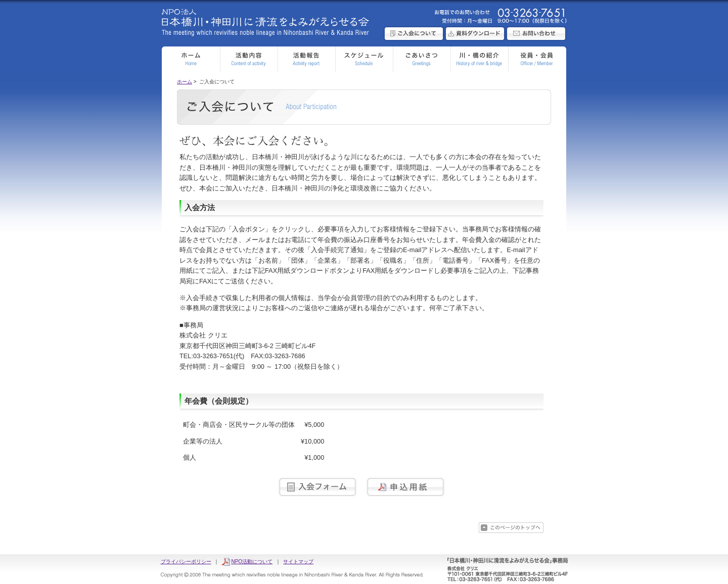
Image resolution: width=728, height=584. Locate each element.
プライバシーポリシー (186, 562)
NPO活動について (252, 562)
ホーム (185, 82)
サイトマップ (298, 562)
